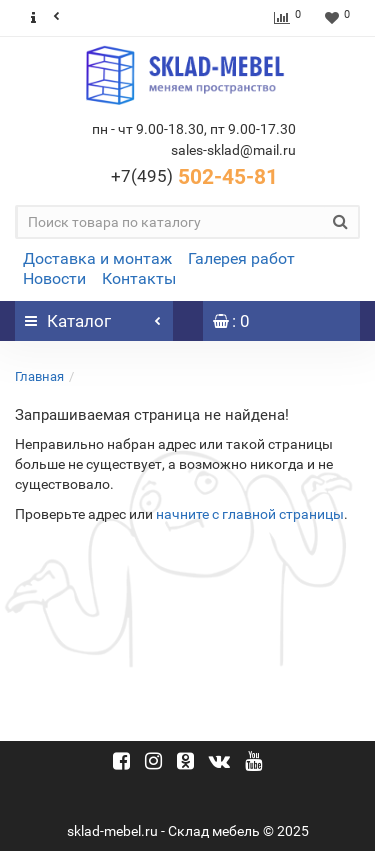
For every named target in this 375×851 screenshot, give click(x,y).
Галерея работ (241, 258)
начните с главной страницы (250, 514)
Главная (39, 376)
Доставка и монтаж (97, 258)
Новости (54, 278)
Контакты (139, 278)
